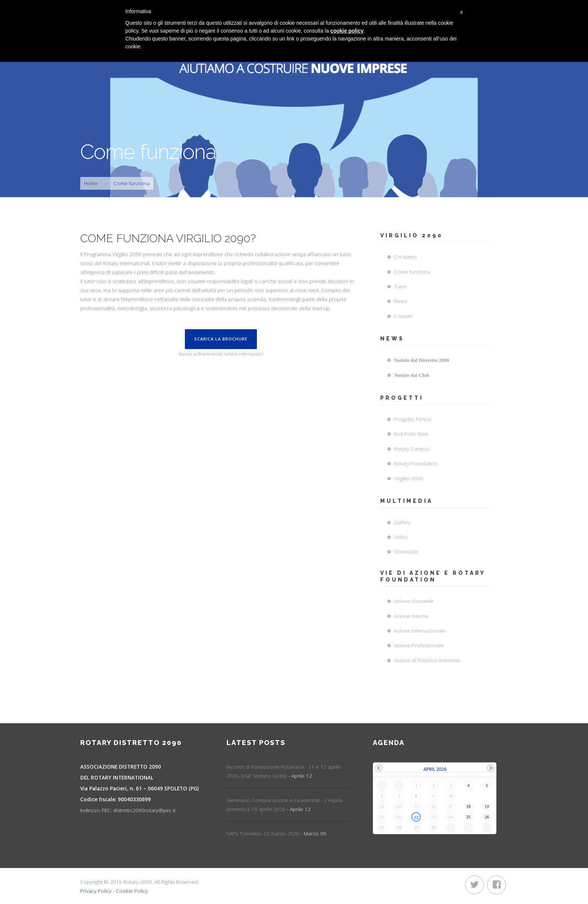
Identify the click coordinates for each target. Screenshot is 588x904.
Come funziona (412, 272)
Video (401, 537)
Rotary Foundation (416, 463)
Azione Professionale (419, 645)
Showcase (406, 552)
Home (91, 183)
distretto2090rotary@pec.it (139, 810)
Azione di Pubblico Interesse (427, 660)
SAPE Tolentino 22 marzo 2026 (276, 834)
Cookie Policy (132, 891)
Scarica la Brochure (221, 339)
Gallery (402, 522)
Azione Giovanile (414, 601)
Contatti (403, 316)
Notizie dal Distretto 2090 (421, 360)
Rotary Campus (412, 449)
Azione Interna (411, 616)
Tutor (400, 286)
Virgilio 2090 (409, 478)
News (400, 301)
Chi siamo (406, 257)
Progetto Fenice (413, 419)
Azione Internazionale (420, 631)
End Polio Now (411, 434)
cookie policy (347, 31)
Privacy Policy (96, 891)
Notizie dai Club (412, 375)
